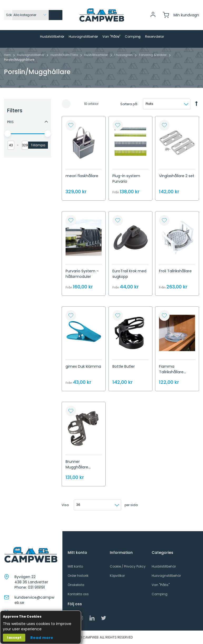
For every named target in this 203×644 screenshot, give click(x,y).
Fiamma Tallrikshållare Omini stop (171, 381)
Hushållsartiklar (96, 64)
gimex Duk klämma (83, 375)
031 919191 (36, 591)
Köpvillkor (117, 579)
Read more (42, 638)
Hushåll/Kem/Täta (65, 64)
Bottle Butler (124, 375)
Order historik (78, 579)
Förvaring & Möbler (153, 64)
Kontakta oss (78, 598)
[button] (71, 134)
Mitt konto (75, 570)
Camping (160, 598)
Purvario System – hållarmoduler (82, 283)
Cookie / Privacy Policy (128, 570)
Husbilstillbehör (164, 570)
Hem (8, 64)
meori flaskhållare (82, 185)
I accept (14, 638)
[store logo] (102, 15)
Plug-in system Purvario (126, 187)
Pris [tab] (10, 131)
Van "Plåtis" (161, 589)
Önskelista (76, 589)
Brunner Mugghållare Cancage (77, 476)
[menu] (101, 43)
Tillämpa (38, 154)
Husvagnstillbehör (31, 64)
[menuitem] (28, 37)
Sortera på (129, 113)
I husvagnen (124, 64)
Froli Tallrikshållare (175, 280)
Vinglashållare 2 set (177, 185)
